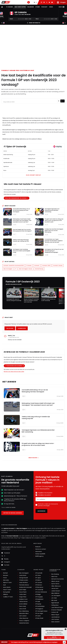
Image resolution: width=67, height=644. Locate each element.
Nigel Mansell (55, 603)
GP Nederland (39, 599)
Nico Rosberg (55, 574)
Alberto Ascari (55, 581)
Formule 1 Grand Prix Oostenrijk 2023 (18, 70)
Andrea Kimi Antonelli (25, 587)
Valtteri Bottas (23, 602)
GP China (38, 575)
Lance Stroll (23, 609)
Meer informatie (33, 23)
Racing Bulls (7, 592)
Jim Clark (54, 598)
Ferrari (5, 578)
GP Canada (39, 583)
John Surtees (55, 619)
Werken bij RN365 (40, 554)
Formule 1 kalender (13, 536)
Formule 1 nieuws (58, 265)
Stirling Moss (55, 605)
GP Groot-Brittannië (41, 592)
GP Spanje (38, 604)
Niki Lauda (54, 600)
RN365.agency (39, 556)
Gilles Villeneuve (56, 586)
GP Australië (39, 573)
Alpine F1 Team (7, 583)
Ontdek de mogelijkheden (13, 513)
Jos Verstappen (56, 596)
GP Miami (38, 580)
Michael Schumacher (58, 579)
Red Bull (5, 573)
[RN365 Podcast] (29, 2)
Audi (4, 585)
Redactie (38, 547)
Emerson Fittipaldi (56, 610)
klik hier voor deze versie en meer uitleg (14, 371)
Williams (6, 594)
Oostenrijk (25, 118)
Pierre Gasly (23, 606)
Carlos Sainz (23, 594)
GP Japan (38, 578)
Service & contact (41, 549)
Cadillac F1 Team (8, 597)
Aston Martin (7, 587)
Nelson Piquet (55, 615)
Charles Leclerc (24, 580)
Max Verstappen (20, 7)
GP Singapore (39, 609)
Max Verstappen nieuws (26, 269)
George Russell (23, 578)
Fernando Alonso (24, 585)
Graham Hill (55, 612)
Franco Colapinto (24, 621)
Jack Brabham (56, 617)
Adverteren (39, 552)
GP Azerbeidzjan (40, 606)
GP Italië (38, 602)
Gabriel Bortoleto (24, 623)
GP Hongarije (39, 597)
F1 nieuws (29, 265)
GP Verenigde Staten (41, 611)
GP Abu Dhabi (39, 618)
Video (51, 7)
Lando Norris (23, 575)
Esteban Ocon (23, 599)
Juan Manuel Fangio (57, 608)
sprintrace (5, 120)
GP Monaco (39, 585)
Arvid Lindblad (23, 604)
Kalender (31, 7)
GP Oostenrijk (39, 590)
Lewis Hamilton (24, 583)
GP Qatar (38, 616)
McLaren (6, 575)
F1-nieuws (10, 7)
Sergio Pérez (23, 597)
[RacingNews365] (34, 635)
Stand (38, 7)
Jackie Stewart (56, 591)
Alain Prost (54, 577)
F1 (16, 269)
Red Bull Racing (39, 269)
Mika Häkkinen (55, 593)
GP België (38, 594)
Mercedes (6, 580)
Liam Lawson (23, 616)
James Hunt (55, 588)
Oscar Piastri (23, 592)
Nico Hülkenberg (24, 611)
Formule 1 (37, 265)
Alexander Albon (24, 613)
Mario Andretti (55, 622)
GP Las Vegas (39, 613)
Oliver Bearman (24, 618)
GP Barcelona (39, 587)
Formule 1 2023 (46, 265)
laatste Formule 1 (9, 528)
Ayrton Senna (55, 584)
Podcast (44, 7)
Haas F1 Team (7, 590)
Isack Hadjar (23, 590)
